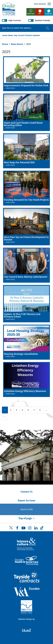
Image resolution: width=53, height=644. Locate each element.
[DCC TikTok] (42, 529)
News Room (17, 44)
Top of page (27, 518)
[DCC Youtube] (23, 529)
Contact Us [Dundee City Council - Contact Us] (27, 492)
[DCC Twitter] (11, 530)
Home (5, 44)
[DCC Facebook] (17, 529)
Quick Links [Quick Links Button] (27, 509)
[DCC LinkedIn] (36, 529)
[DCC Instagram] (30, 529)
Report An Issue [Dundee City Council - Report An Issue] (26, 501)
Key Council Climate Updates (27, 35)
